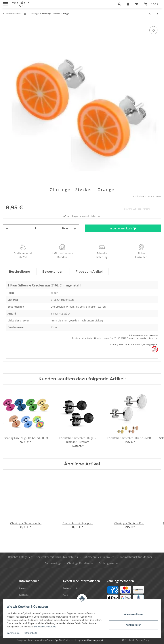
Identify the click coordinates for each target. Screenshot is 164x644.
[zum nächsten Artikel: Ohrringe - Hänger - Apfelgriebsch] (157, 14)
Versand (147, 209)
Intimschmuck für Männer (136, 557)
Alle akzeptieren (131, 614)
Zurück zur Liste (13, 14)
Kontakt (24, 595)
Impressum (15, 633)
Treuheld (76, 338)
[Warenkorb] (151, 4)
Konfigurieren (131, 625)
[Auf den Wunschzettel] (153, 30)
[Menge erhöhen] (75, 228)
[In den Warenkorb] (6, 21)
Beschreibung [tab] (20, 272)
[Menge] (35, 228)
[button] (119, 4)
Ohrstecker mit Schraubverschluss (57, 557)
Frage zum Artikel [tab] (89, 272)
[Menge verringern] (7, 228)
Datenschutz (32, 633)
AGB (66, 595)
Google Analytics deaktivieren (32, 640)
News (23, 588)
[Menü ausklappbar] (5, 2)
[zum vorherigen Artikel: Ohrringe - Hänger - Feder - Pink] (150, 14)
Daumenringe (53, 563)
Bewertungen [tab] (53, 272)
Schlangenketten (109, 563)
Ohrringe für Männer (80, 563)
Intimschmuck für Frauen (99, 557)
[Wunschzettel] (137, 4)
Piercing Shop (142, 640)
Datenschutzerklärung (56, 627)
